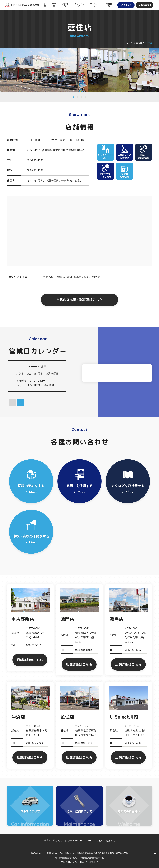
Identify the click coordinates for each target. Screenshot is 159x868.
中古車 (54, 5)
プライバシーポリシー (80, 841)
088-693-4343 (35, 160)
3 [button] (82, 97)
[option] (40, 70)
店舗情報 (65, 5)
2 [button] (77, 97)
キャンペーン (95, 5)
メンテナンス (79, 5)
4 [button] (86, 97)
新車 (45, 5)
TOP (128, 43)
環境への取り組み (53, 841)
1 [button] (73, 97)
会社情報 (109, 5)
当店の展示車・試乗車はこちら (80, 300)
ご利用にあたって (106, 841)
